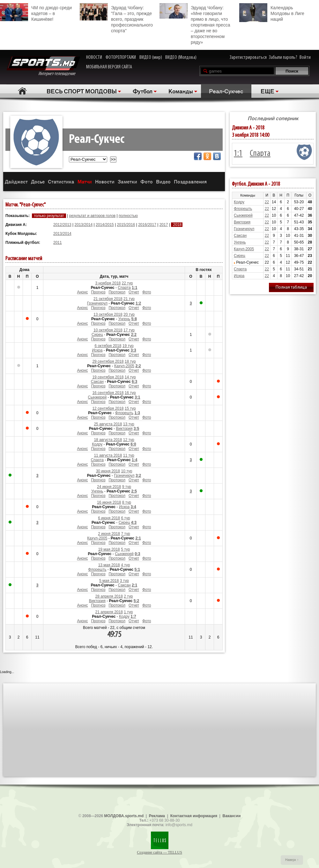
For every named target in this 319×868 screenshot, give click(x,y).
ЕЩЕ (267, 91)
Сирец (97, 335)
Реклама (157, 816)
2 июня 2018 (109, 534)
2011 (58, 243)
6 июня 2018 (109, 518)
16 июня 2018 (109, 502)
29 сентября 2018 (108, 361)
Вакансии (232, 816)
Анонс (82, 292)
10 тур (127, 471)
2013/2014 (84, 225)
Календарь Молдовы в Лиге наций (272, 13)
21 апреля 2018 (109, 612)
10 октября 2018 (108, 330)
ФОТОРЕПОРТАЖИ (121, 58)
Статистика (61, 181)
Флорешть (124, 413)
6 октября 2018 (108, 346)
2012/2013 (62, 225)
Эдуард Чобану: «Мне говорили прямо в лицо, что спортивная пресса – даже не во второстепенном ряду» (195, 24)
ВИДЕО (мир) (151, 58)
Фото (147, 181)
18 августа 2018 (108, 440)
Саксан (97, 382)
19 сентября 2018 (108, 377)
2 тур (128, 596)
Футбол (143, 91)
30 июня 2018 (108, 471)
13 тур (129, 424)
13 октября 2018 (108, 314)
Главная (22, 91)
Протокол (117, 292)
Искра (97, 350)
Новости (105, 181)
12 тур (129, 440)
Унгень (124, 319)
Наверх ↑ (292, 860)
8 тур (127, 502)
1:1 (238, 154)
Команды (181, 91)
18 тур (130, 361)
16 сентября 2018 (108, 393)
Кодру (97, 444)
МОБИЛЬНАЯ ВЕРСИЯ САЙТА (109, 67)
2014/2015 (105, 225)
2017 (164, 225)
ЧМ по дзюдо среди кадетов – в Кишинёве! (36, 12)
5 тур (125, 549)
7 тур (126, 534)
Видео (163, 181)
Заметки (127, 181)
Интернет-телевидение (43, 66)
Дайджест (16, 181)
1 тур (128, 612)
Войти (305, 58)
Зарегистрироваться (248, 58)
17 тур (129, 330)
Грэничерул (97, 303)
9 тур (127, 487)
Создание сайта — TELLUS (159, 852)
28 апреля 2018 (109, 596)
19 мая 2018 (109, 549)
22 (267, 202)
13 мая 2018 (109, 565)
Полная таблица (291, 287)
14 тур (130, 377)
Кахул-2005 (124, 366)
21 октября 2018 (108, 299)
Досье (38, 181)
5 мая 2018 (109, 581)
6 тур (126, 518)
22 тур (127, 283)
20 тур (129, 314)
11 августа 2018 (108, 455)
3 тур (124, 581)
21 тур (129, 299)
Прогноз (98, 292)
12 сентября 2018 (108, 408)
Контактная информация (194, 816)
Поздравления (190, 181)
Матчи (85, 181)
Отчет (134, 292)
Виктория (124, 429)
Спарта (124, 288)
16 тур (130, 393)
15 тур (130, 408)
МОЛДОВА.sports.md (124, 816)
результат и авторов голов (92, 216)
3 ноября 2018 (108, 283)
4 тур (125, 565)
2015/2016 (126, 225)
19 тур (128, 346)
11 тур (129, 455)
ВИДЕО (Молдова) (181, 58)
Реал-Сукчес (226, 91)
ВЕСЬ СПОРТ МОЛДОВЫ (82, 91)
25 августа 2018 (108, 424)
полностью (128, 216)
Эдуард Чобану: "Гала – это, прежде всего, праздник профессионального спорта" (116, 18)
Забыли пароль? (283, 58)
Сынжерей (97, 397)
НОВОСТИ (94, 58)
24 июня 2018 (109, 487)
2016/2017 (147, 225)
